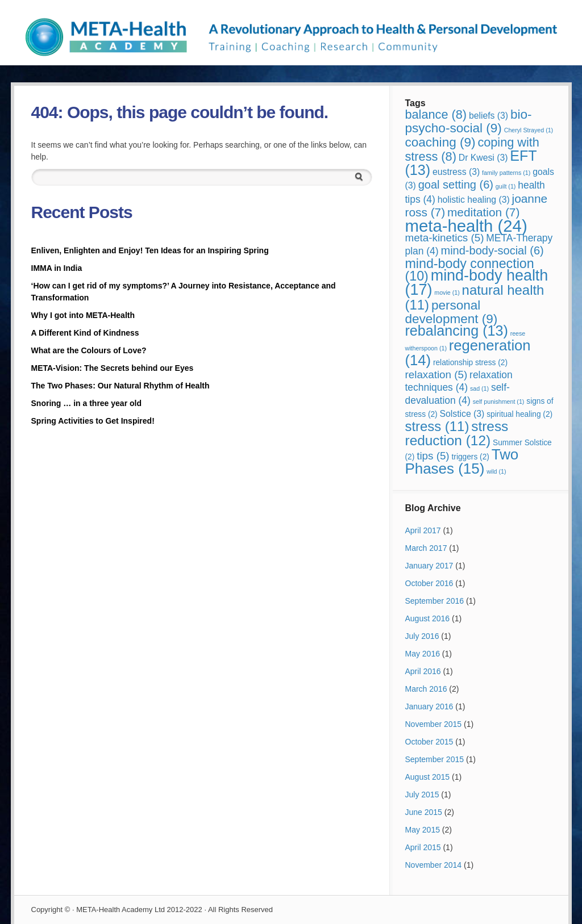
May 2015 (423, 830)
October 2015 (429, 742)
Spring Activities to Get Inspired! (94, 421)
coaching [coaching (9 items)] (440, 142)
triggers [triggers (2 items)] (471, 457)
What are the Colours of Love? (89, 350)
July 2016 (422, 636)
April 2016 (423, 671)
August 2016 (428, 618)
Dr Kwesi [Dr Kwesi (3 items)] (483, 158)
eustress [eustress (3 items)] (456, 172)
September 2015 (435, 759)
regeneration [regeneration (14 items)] (468, 353)
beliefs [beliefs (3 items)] (489, 116)
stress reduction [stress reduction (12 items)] (457, 433)
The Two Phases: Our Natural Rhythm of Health (120, 386)
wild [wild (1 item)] (496, 471)
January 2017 (429, 566)
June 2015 (424, 812)
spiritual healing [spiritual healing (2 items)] (519, 414)
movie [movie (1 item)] (447, 292)
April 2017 (423, 530)
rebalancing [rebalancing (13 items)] (457, 331)
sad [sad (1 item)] (479, 388)
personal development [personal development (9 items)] (452, 312)
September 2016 (435, 601)
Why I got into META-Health (83, 315)
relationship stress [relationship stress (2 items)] (470, 363)
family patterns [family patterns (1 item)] (506, 173)
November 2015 (434, 724)
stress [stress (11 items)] (437, 426)
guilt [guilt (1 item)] (506, 186)
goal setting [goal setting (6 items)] (456, 185)
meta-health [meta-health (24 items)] (466, 226)
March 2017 (426, 548)
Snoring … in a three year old (86, 403)
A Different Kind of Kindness (85, 333)
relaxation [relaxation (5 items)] (436, 375)
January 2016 (429, 706)
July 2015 (422, 795)
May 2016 (423, 654)
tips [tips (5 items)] (433, 456)
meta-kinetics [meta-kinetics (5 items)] (445, 238)
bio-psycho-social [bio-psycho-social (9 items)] (469, 121)
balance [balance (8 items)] (436, 114)
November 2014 (434, 865)
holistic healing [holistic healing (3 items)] (474, 200)
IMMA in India (57, 268)
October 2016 (429, 583)
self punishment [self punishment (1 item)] (499, 402)
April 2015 (423, 847)
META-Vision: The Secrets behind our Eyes (113, 368)
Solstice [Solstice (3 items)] (462, 414)
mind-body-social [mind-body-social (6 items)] (492, 250)
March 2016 (426, 689)
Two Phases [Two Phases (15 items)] (462, 461)
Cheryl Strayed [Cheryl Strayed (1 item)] (529, 130)
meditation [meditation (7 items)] (483, 212)
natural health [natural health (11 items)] (475, 297)
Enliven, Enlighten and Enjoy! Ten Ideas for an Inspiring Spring (150, 250)
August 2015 (428, 777)
